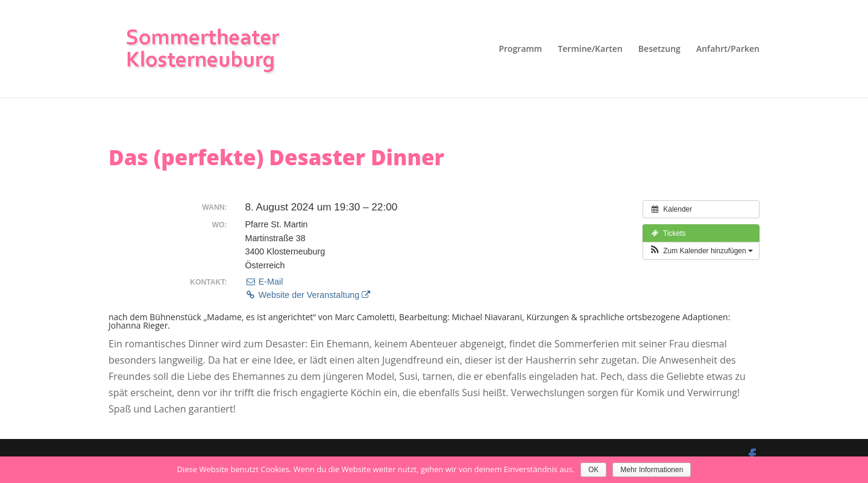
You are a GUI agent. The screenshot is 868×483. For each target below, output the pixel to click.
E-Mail (264, 282)
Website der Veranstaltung (307, 295)
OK (593, 470)
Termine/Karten (590, 49)
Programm (520, 49)
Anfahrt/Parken (728, 49)
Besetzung (659, 49)
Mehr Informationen (652, 470)
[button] (701, 251)
